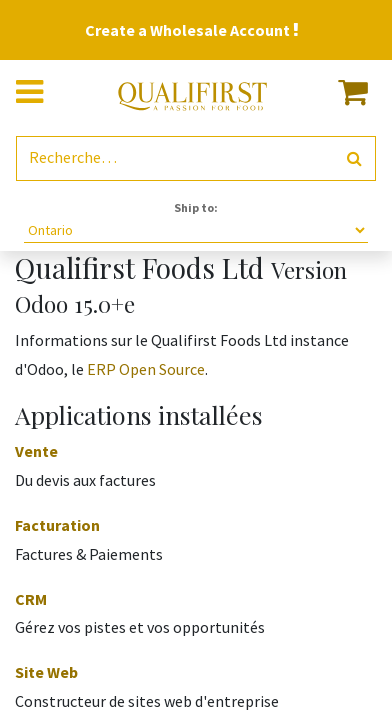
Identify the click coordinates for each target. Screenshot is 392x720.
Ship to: (196, 207)
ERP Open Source (146, 369)
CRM (31, 599)
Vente (36, 451)
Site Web (46, 672)
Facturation (57, 525)
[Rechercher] (354, 158)
